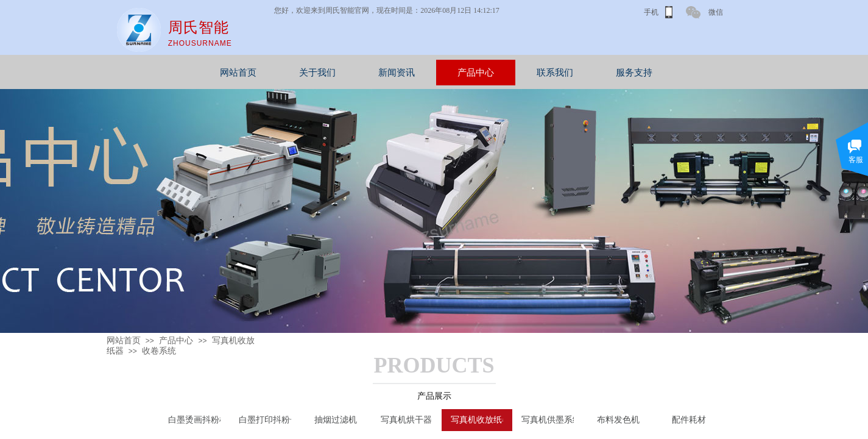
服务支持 (691, 73)
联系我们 (612, 73)
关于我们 (374, 73)
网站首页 (295, 73)
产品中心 (532, 73)
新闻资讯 (453, 73)
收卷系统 (159, 351)
